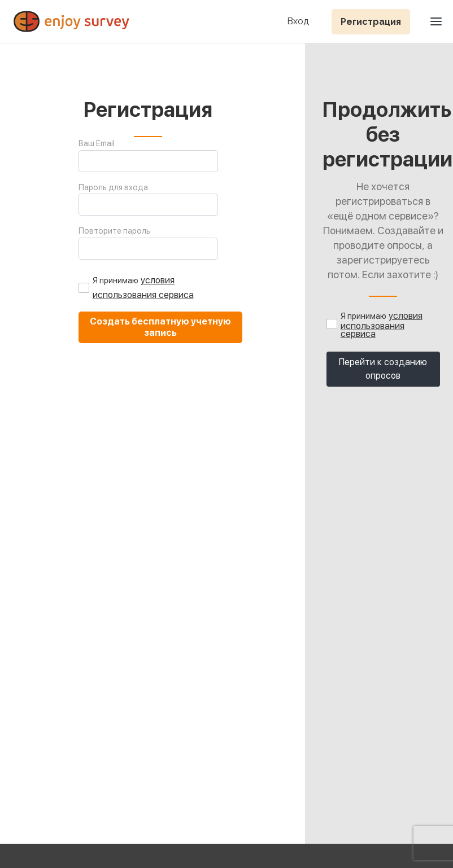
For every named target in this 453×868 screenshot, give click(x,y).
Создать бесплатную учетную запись (160, 327)
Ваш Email (97, 143)
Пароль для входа (113, 187)
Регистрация (371, 22)
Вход (298, 22)
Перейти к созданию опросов (383, 369)
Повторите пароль (114, 231)
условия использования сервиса (382, 325)
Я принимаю (116, 280)
